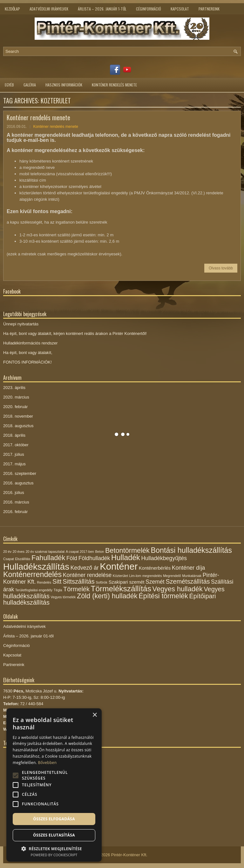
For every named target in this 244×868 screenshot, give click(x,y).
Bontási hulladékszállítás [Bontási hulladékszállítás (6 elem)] (191, 550)
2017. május (14, 464)
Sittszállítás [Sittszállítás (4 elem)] (79, 581)
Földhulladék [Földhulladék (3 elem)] (94, 558)
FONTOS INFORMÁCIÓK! (27, 362)
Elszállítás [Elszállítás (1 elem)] (23, 559)
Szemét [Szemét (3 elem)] (155, 582)
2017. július (14, 454)
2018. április (14, 435)
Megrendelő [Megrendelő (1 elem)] (172, 576)
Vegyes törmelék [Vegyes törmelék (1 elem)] (63, 597)
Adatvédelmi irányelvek (49, 9)
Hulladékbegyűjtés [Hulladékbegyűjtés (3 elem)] (164, 558)
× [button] (95, 715)
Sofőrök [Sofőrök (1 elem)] (102, 582)
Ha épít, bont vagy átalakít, (28, 353)
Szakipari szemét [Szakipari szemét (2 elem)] (127, 582)
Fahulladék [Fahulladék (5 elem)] (48, 558)
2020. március (16, 397)
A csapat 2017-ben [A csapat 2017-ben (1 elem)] (80, 552)
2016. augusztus (18, 483)
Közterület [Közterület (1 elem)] (120, 576)
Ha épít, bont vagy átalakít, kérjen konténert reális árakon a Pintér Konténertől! (75, 333)
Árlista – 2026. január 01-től (28, 636)
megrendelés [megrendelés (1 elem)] (152, 576)
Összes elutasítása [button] (54, 835)
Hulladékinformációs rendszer (30, 343)
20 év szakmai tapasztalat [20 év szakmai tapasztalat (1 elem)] (45, 552)
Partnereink (209, 9)
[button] (54, 848)
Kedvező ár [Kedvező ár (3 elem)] (85, 568)
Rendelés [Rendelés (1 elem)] (44, 582)
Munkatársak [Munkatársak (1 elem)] (192, 576)
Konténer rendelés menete (114, 85)
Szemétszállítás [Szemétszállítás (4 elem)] (188, 581)
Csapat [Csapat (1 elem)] (9, 559)
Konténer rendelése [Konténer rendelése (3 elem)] (87, 575)
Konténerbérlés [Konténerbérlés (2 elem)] (155, 568)
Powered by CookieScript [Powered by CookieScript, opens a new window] (54, 855)
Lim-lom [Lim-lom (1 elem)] (135, 576)
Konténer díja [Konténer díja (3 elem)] (189, 568)
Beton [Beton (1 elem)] (99, 552)
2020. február (15, 407)
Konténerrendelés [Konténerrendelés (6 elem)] (32, 574)
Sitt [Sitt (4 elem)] (57, 581)
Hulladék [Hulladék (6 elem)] (126, 558)
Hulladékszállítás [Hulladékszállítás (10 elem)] (36, 567)
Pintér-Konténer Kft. (129, 855)
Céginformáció (149, 9)
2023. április (14, 388)
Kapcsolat (180, 9)
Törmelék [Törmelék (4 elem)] (76, 589)
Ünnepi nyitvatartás (21, 324)
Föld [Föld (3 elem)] (72, 558)
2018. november (18, 416)
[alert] (54, 785)
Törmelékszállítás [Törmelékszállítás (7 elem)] (121, 589)
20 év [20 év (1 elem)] (7, 552)
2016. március (16, 502)
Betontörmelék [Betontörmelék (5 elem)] (127, 550)
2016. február (15, 512)
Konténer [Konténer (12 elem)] (119, 566)
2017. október (16, 445)
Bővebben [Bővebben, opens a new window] (47, 763)
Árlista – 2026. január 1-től (102, 9)
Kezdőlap (12, 9)
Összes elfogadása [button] (54, 819)
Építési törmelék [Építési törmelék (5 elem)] (163, 596)
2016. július (14, 493)
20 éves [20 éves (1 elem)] (19, 552)
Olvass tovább (221, 268)
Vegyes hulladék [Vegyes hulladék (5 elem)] (178, 589)
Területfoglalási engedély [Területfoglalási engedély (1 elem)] (34, 590)
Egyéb (9, 85)
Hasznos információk (64, 85)
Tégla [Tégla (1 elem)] (58, 590)
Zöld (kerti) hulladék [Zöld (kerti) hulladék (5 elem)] (107, 596)
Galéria (30, 85)
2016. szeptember (20, 473)
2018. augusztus (18, 426)
